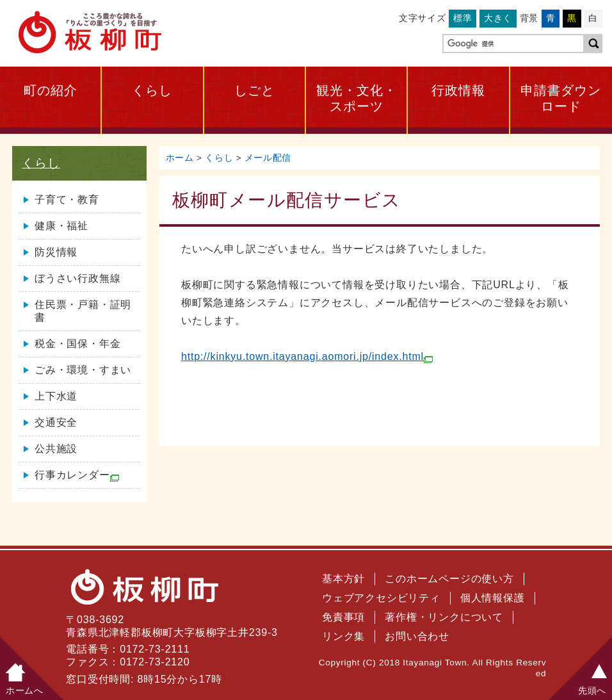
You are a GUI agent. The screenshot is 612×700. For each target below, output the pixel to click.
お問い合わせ (417, 636)
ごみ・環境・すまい (83, 370)
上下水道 (56, 396)
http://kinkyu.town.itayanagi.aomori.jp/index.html (307, 356)
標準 (463, 18)
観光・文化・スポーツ (357, 98)
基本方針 (343, 579)
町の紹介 (51, 90)
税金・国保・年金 (77, 344)
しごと (254, 90)
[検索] (512, 44)
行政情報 (458, 90)
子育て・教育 (67, 199)
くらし (152, 90)
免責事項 (343, 617)
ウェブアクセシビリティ (381, 598)
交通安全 (56, 422)
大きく (498, 18)
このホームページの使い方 (449, 579)
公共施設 (56, 449)
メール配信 (268, 158)
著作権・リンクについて (444, 617)
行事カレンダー (77, 476)
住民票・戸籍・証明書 (83, 311)
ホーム (180, 158)
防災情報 (56, 252)
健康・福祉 (61, 226)
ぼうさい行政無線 (77, 278)
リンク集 (343, 636)
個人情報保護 (493, 598)
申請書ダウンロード (561, 98)
